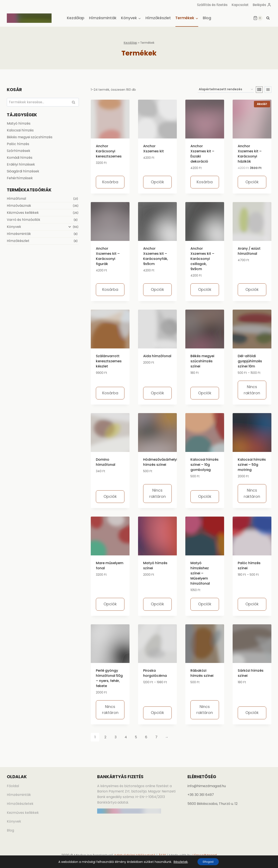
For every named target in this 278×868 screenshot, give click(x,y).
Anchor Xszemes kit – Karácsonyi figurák (108, 256)
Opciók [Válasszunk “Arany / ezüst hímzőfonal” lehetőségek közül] (252, 289)
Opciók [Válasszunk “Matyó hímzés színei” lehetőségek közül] (157, 604)
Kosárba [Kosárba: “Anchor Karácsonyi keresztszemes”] (110, 182)
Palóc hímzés (18, 144)
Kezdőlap (76, 18)
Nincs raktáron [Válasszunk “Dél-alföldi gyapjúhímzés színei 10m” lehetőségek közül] (252, 390)
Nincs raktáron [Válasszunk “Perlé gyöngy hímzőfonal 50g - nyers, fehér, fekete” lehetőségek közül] (110, 710)
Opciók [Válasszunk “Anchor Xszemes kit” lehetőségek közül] (157, 182)
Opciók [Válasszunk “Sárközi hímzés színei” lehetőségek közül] (252, 713)
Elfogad (208, 861)
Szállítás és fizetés (212, 5)
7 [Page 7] (156, 737)
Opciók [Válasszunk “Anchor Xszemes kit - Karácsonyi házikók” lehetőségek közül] (252, 182)
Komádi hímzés (20, 158)
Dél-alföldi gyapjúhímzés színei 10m (250, 361)
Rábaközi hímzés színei (202, 673)
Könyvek (14, 227)
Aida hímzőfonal (157, 356)
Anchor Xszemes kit (153, 149)
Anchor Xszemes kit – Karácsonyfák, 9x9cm (156, 256)
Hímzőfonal (16, 199)
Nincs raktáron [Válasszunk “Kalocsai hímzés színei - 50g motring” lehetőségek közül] (252, 493)
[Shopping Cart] (258, 18)
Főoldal (13, 786)
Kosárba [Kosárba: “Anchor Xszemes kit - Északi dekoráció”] (205, 182)
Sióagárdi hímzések (23, 171)
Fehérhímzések (20, 178)
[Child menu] (68, 227)
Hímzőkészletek (20, 804)
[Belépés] (262, 5)
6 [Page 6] (146, 737)
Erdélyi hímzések (21, 164)
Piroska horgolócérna (155, 673)
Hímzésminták (103, 18)
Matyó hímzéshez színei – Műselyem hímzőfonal (200, 573)
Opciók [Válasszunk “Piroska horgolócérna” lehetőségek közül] (157, 713)
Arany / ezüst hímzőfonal (249, 251)
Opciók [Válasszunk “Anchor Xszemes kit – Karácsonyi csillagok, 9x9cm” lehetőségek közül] (205, 289)
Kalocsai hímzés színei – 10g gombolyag (205, 465)
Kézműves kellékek (23, 213)
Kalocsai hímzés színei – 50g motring (252, 465)
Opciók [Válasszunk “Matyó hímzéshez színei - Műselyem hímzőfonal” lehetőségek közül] (205, 604)
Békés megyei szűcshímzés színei (202, 361)
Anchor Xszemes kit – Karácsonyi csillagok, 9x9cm (202, 259)
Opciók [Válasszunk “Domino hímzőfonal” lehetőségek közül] (110, 496)
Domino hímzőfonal (106, 462)
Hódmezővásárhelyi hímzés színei (160, 462)
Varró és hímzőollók (24, 220)
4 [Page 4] (126, 737)
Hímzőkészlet (158, 18)
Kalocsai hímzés (20, 130)
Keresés (75, 103)
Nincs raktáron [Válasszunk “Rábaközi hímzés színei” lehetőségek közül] (205, 710)
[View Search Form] (268, 18)
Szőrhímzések (19, 151)
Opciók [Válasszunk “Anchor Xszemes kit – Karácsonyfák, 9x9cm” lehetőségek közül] (157, 289)
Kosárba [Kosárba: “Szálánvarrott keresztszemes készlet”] (110, 393)
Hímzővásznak (19, 206)
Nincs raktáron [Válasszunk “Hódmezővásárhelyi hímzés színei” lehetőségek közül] (158, 493)
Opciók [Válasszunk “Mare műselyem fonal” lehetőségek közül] (110, 604)
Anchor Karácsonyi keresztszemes (109, 151)
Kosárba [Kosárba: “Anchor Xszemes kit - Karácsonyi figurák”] (110, 289)
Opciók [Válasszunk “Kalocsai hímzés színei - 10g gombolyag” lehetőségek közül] (205, 496)
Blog (207, 18)
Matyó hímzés (19, 123)
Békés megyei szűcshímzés (30, 137)
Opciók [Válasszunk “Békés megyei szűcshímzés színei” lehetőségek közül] (205, 393)
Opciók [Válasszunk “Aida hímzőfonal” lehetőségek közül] (157, 393)
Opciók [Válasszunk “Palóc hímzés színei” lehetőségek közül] (252, 604)
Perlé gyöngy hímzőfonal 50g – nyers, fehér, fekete (109, 678)
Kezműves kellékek (23, 813)
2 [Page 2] (105, 737)
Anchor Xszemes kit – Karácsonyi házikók (250, 154)
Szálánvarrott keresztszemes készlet (109, 361)
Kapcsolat (240, 5)
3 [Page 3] (116, 737)
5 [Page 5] (136, 737)
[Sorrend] (226, 90)
